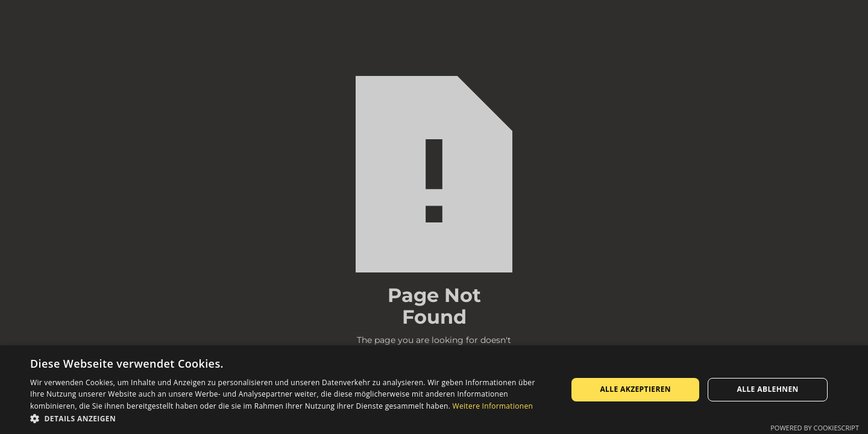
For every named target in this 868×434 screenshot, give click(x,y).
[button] (291, 419)
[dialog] (434, 390)
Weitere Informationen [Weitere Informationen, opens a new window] (493, 406)
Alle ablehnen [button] (768, 389)
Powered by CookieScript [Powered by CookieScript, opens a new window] (815, 428)
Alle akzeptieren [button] (635, 389)
